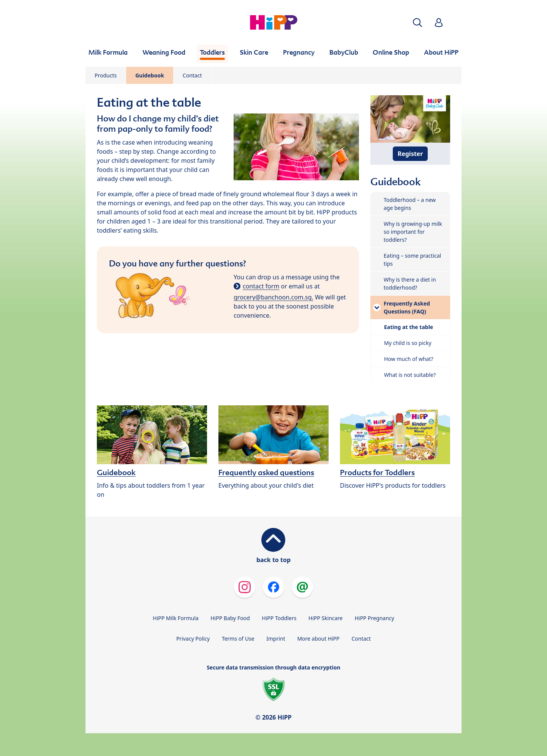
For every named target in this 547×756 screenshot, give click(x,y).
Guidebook (150, 75)
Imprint (276, 639)
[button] (417, 23)
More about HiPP (318, 639)
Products (106, 75)
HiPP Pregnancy (375, 618)
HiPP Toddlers (279, 618)
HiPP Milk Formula (175, 618)
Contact (192, 75)
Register (410, 154)
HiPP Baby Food (230, 618)
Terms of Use (238, 639)
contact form (261, 286)
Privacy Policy (193, 639)
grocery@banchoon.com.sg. (273, 297)
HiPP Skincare (326, 618)
